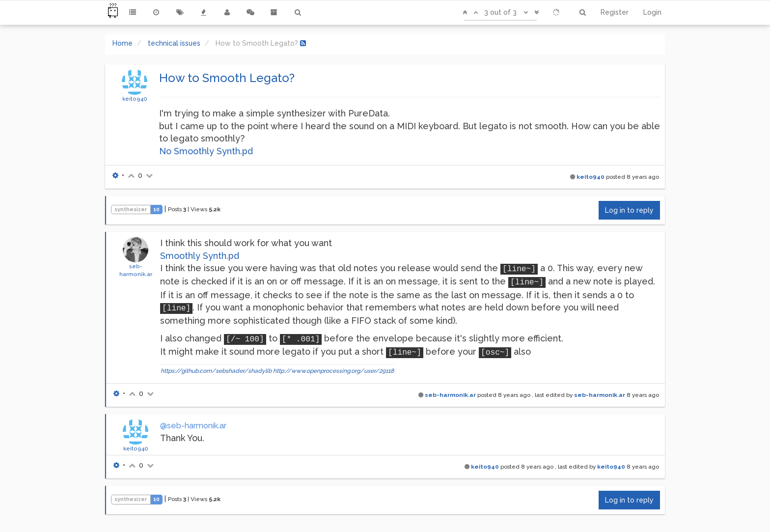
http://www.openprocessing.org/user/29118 (333, 371)
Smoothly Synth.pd (200, 256)
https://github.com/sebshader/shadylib (216, 371)
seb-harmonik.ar (450, 395)
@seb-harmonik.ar (193, 426)
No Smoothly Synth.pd (206, 151)
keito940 (135, 99)
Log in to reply (629, 210)
